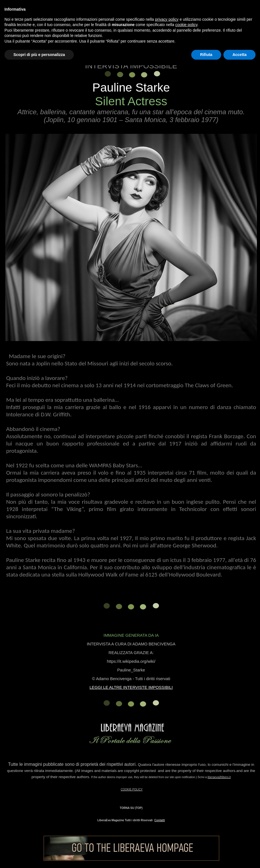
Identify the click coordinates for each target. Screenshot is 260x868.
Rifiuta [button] (206, 55)
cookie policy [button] (186, 25)
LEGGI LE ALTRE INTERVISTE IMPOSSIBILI (131, 687)
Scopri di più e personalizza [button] (39, 55)
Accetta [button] (239, 55)
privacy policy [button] (167, 19)
